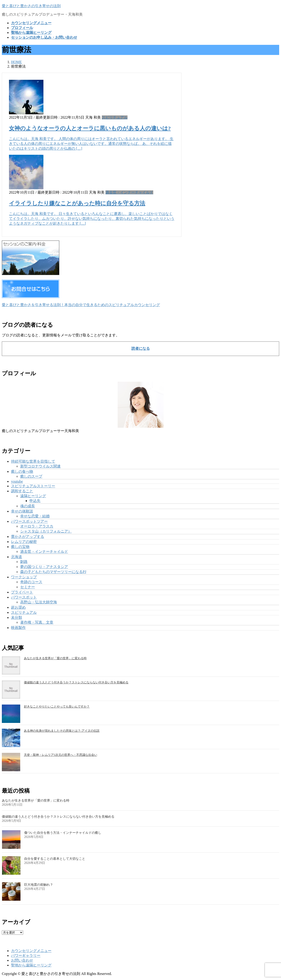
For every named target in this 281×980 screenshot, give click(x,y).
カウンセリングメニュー (31, 951)
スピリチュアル (115, 117)
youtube (17, 481)
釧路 (24, 562)
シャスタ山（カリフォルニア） (46, 531)
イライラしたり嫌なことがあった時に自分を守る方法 (77, 203)
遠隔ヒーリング (33, 496)
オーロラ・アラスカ (37, 526)
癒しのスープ (31, 476)
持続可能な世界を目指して (33, 461)
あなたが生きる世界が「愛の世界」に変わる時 (55, 658)
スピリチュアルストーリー (33, 486)
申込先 (35, 501)
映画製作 (18, 628)
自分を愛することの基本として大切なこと (55, 859)
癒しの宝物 (20, 547)
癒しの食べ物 (22, 471)
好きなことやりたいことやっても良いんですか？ (57, 706)
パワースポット (24, 597)
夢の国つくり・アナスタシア (44, 567)
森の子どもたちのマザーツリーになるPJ (53, 572)
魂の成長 (28, 506)
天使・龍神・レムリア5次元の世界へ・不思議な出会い (61, 755)
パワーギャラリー (26, 956)
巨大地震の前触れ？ (39, 885)
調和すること (22, 491)
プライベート (22, 592)
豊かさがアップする (28, 537)
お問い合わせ (22, 960)
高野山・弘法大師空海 (39, 602)
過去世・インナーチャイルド (129, 192)
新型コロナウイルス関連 (40, 466)
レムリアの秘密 (24, 542)
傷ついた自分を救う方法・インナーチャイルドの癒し (63, 833)
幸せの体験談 (22, 511)
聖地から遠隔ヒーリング (31, 965)
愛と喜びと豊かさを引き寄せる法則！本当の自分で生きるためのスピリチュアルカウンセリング (81, 305)
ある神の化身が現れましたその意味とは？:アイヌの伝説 (62, 731)
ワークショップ (24, 577)
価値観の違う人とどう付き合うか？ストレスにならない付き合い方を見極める (76, 682)
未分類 (17, 618)
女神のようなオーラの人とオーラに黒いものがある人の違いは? (90, 128)
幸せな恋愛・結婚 (35, 516)
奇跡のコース (31, 582)
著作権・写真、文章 (37, 622)
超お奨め (18, 607)
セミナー (28, 587)
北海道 (17, 557)
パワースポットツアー (29, 521)
